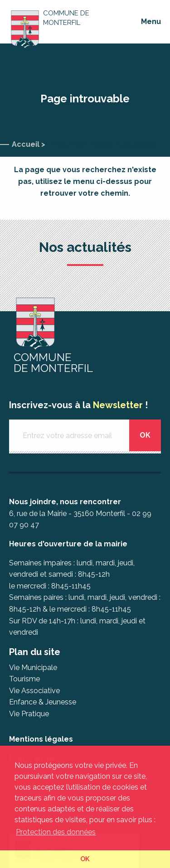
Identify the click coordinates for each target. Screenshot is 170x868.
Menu (151, 22)
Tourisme (24, 679)
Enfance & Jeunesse (43, 702)
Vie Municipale (33, 668)
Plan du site (35, 652)
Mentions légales (41, 739)
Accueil (26, 144)
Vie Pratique (29, 714)
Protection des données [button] (56, 832)
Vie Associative (34, 691)
